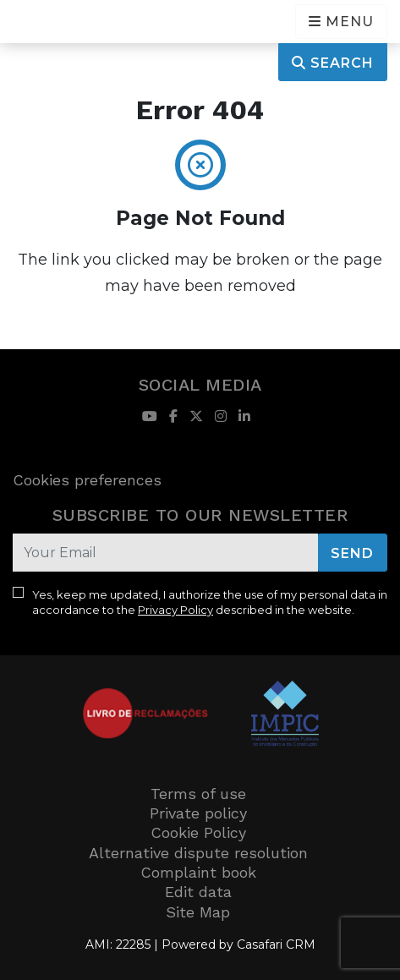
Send (352, 553)
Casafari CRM (276, 944)
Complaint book (198, 872)
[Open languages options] (341, 22)
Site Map (198, 912)
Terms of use (198, 794)
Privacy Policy (175, 610)
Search (333, 63)
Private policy (198, 813)
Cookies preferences (87, 480)
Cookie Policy (198, 832)
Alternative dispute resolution (198, 853)
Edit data (198, 892)
